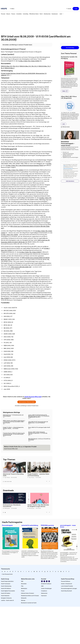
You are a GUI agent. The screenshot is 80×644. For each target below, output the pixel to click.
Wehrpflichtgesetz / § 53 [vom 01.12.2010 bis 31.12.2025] (39, 439)
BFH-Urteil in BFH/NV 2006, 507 (21, 267)
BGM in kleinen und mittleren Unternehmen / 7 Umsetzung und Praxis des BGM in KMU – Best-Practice (14, 422)
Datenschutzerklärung (68, 169)
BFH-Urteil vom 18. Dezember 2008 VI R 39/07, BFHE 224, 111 (25, 241)
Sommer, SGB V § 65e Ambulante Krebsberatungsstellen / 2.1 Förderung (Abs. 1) (38, 433)
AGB (64, 166)
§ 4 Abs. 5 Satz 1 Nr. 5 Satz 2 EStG (30, 252)
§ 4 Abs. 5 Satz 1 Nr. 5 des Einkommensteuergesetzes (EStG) (25, 165)
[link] (3, 14)
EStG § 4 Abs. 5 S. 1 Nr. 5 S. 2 (10, 66)
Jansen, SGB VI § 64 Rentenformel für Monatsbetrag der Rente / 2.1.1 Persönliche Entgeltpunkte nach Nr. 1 (39, 416)
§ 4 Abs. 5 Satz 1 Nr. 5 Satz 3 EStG (29, 61)
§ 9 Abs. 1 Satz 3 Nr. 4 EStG (9, 235)
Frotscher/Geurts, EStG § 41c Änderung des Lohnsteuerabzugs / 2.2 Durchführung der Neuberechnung (14, 434)
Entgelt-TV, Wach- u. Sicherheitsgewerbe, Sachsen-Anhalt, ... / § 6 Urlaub (13, 428)
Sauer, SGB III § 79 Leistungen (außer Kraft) (39, 427)
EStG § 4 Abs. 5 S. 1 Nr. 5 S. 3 (29, 66)
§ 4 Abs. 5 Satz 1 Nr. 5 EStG (15, 170)
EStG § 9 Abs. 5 (10, 68)
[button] (12, 9)
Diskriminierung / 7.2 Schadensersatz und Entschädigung (13, 415)
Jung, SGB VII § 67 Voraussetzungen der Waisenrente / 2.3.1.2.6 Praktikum (38, 422)
